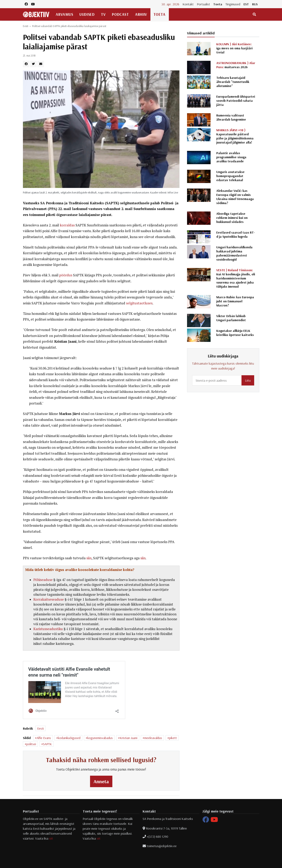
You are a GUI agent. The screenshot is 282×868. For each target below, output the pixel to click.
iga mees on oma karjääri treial (234, 48)
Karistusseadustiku (48, 629)
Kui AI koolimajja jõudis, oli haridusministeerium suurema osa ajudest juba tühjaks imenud (236, 278)
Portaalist (203, 4)
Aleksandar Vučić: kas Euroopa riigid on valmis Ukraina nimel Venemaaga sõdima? (235, 197)
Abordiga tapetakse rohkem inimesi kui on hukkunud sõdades (232, 218)
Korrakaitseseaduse (49, 599)
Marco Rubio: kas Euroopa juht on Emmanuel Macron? (235, 301)
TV (103, 14)
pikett (173, 738)
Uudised (87, 14)
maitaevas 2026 (236, 65)
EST (246, 4)
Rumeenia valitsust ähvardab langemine (231, 117)
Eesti (26, 26)
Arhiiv (141, 14)
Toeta (218, 4)
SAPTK (47, 744)
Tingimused (233, 4)
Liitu (248, 380)
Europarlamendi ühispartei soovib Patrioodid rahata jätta (236, 101)
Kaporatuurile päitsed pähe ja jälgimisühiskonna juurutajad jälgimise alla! (235, 136)
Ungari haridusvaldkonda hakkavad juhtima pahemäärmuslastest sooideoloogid (234, 253)
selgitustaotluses (139, 303)
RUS (255, 4)
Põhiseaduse (43, 580)
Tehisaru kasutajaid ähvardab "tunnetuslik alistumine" (233, 82)
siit (51, 838)
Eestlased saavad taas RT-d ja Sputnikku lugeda (236, 234)
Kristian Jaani (129, 738)
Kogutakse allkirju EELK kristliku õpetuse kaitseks (235, 333)
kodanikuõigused (69, 738)
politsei (31, 744)
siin (89, 558)
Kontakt (188, 4)
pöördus (66, 275)
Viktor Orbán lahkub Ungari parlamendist (231, 318)
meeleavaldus (153, 738)
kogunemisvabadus (100, 738)
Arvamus (64, 14)
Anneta (101, 781)
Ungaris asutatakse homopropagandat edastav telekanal (230, 176)
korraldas (67, 225)
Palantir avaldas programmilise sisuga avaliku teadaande (231, 157)
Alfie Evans (44, 738)
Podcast (120, 14)
